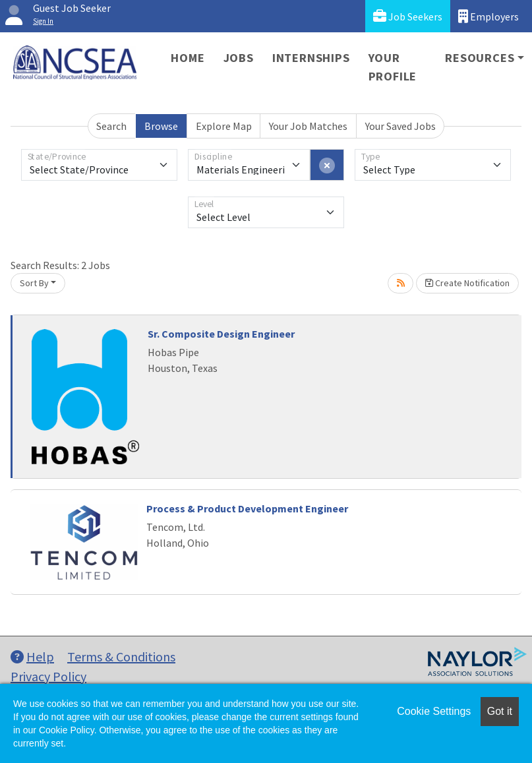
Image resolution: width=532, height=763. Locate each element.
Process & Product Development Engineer (247, 508)
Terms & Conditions (121, 656)
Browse (161, 126)
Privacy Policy (48, 676)
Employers (488, 16)
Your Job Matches (308, 126)
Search (111, 126)
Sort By (34, 283)
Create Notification (467, 283)
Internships (311, 58)
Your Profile (393, 67)
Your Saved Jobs (400, 126)
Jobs (239, 58)
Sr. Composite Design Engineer (221, 334)
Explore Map (224, 126)
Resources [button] (480, 58)
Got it (500, 711)
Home (188, 58)
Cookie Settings (434, 711)
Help (32, 656)
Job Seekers (408, 16)
